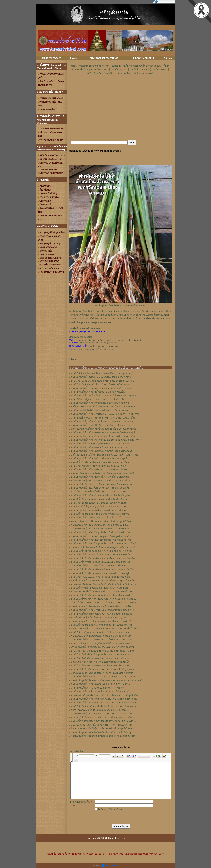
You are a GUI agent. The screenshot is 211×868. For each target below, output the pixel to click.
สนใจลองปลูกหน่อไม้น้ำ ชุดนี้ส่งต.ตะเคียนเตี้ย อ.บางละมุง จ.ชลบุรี (103, 429)
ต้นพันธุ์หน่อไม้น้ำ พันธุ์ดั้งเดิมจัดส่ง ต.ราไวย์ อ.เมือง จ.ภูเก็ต (100, 488)
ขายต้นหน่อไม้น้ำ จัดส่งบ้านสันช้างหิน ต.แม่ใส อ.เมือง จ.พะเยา (102, 636)
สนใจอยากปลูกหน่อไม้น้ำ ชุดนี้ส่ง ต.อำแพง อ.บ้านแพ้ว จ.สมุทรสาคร (104, 455)
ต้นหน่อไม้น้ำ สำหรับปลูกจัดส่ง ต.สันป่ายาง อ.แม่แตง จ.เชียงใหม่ (103, 569)
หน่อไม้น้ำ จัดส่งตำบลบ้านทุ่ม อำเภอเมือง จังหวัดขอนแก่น (99, 503)
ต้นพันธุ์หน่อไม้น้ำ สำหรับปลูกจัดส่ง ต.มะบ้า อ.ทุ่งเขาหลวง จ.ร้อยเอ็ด (105, 544)
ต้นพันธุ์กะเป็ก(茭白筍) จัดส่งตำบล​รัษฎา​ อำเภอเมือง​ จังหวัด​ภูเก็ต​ (103, 418)
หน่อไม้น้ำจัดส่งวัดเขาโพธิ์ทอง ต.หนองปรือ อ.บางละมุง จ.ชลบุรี (102, 373)
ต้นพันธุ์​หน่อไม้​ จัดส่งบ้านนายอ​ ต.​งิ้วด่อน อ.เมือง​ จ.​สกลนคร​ (100, 410)
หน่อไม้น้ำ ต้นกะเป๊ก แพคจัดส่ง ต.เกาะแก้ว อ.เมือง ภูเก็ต (99, 466)
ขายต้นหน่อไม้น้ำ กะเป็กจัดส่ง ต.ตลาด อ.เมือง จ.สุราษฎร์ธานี (101, 621)
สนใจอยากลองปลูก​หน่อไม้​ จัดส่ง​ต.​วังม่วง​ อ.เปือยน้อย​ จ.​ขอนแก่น (103, 407)
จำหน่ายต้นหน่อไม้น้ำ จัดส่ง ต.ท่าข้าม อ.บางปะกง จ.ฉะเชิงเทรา (102, 592)
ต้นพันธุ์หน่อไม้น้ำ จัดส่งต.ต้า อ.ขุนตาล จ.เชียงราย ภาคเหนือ (101, 555)
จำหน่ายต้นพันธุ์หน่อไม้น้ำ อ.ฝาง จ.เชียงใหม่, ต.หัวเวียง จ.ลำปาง (103, 714)
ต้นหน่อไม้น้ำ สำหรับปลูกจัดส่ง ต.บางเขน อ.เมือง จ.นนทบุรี (100, 573)
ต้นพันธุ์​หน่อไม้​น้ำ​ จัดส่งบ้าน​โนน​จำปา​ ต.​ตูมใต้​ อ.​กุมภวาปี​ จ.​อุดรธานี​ (105, 414)
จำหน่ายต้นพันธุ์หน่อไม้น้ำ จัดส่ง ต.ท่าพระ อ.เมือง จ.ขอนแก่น (101, 529)
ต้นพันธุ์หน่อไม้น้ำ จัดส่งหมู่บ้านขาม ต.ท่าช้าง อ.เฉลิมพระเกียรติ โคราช (106, 440)
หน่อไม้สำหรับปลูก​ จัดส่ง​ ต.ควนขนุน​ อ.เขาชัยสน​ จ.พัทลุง (99, 399)
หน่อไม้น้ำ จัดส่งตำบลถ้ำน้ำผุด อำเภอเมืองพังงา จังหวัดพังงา (100, 384)
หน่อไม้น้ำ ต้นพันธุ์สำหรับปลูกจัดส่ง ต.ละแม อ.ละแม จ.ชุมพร (101, 655)
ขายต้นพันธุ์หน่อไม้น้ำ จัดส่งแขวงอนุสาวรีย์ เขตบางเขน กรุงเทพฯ (103, 736)
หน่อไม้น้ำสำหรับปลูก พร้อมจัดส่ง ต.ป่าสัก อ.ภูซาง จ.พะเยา (100, 632)
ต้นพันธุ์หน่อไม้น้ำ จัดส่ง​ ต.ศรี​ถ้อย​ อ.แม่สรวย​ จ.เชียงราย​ (99, 566)
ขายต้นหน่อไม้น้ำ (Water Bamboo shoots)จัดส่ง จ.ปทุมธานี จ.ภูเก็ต (103, 581)
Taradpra (74, 58)
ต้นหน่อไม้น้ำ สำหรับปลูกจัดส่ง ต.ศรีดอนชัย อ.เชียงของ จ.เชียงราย (104, 603)
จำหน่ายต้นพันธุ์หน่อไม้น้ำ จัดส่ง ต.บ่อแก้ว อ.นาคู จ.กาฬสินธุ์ (101, 481)
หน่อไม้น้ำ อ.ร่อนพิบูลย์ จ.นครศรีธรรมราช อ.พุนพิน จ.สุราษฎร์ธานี (104, 721)
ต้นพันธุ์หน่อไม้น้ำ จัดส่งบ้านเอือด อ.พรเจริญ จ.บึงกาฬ (97, 688)
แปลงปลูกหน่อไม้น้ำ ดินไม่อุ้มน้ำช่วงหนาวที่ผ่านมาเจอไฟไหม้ (101, 725)
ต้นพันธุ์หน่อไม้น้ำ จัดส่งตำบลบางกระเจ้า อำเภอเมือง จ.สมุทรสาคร (104, 436)
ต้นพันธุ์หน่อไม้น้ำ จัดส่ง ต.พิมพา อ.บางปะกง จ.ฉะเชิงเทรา (100, 470)
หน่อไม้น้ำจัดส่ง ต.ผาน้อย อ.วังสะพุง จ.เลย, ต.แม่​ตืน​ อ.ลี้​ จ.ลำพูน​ (102, 651)
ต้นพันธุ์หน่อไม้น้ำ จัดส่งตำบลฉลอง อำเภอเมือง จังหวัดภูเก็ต (100, 495)
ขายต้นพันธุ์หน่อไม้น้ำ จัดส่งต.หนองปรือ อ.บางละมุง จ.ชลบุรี (101, 525)
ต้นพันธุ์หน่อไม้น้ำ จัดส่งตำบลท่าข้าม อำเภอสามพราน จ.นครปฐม (103, 421)
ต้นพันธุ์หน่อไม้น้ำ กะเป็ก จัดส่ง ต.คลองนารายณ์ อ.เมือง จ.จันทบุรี (103, 677)
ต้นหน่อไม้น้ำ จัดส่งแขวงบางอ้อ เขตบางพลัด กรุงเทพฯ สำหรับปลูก (103, 717)
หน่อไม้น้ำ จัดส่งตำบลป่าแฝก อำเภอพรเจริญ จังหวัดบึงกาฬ (100, 514)
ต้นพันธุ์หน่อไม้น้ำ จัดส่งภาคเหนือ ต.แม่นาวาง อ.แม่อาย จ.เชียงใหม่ (104, 699)
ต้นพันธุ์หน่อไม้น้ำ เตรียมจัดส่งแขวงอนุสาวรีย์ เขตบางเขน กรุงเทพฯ (104, 396)
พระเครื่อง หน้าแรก (52, 58)
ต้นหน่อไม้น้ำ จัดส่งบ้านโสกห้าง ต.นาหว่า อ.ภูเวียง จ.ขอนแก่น (101, 484)
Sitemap (168, 58)
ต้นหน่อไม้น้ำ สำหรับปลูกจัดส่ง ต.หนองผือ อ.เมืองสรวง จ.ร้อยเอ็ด (103, 558)
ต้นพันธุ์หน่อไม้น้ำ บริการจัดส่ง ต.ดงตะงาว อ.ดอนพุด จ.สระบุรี (101, 614)
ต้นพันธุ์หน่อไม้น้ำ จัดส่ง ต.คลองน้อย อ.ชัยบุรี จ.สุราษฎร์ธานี (100, 684)
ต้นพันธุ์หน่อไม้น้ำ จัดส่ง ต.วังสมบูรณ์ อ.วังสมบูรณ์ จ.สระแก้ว (101, 536)
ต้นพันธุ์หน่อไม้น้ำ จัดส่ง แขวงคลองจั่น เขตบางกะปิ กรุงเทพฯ (101, 388)
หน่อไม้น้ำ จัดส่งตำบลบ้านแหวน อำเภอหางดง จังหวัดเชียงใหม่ (102, 625)
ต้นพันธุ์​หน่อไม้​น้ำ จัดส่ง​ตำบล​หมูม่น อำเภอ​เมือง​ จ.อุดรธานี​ (100, 403)
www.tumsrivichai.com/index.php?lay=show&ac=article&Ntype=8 (110, 340)
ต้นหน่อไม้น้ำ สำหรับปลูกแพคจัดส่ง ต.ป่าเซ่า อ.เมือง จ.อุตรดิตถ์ (102, 595)
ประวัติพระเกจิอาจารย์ (144, 58)
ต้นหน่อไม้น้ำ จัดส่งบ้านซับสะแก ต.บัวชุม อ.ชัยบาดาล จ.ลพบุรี (102, 551)
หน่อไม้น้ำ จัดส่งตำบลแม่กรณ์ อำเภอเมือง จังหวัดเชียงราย (100, 499)
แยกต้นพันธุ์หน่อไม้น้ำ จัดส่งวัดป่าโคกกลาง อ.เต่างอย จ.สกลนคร (103, 673)
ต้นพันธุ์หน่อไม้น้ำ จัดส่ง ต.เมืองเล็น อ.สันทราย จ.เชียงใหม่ (99, 510)
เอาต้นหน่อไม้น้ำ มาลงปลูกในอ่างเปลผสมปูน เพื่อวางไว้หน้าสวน (102, 647)
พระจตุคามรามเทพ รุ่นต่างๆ (104, 58)
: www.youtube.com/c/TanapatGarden (91, 349)
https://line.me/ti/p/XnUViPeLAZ (95, 322)
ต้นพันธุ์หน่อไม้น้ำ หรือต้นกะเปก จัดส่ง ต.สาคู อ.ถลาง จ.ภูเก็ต (101, 377)
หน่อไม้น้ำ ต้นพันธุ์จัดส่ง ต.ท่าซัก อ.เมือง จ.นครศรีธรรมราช (100, 666)
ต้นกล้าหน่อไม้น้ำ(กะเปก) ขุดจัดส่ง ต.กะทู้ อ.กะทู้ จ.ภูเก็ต (99, 507)
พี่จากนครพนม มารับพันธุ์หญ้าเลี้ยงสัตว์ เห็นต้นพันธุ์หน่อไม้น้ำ (101, 728)
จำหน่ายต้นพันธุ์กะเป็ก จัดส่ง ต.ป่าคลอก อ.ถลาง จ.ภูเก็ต (98, 618)
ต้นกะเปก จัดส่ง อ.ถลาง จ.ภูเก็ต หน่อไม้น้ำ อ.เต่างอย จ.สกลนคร (102, 643)
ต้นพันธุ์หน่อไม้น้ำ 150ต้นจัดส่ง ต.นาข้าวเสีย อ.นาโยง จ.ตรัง (100, 518)
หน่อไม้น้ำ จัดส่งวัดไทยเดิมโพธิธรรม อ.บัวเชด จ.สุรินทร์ (98, 492)
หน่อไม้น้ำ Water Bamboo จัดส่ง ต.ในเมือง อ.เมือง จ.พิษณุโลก (101, 577)
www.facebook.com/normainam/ (103, 346)
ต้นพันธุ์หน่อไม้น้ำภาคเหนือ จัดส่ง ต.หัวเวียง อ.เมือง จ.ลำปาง (101, 425)
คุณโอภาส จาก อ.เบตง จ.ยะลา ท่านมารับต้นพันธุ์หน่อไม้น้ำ (100, 662)
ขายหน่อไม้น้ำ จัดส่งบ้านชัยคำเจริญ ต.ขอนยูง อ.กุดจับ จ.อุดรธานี (103, 547)
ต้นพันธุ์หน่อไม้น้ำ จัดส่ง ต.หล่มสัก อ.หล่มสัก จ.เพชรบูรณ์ (99, 447)
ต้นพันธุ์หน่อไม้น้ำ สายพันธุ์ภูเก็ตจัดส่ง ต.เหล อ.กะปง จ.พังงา (100, 444)
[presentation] (118, 817)
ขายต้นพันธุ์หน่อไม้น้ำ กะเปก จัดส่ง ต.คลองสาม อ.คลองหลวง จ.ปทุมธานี (107, 680)
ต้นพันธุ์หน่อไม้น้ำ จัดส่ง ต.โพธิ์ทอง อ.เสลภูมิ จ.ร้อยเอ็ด (98, 392)
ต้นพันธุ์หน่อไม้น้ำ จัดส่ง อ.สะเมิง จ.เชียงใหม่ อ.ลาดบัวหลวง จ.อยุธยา (105, 703)
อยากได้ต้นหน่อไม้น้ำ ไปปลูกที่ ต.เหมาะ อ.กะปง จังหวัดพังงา (101, 710)
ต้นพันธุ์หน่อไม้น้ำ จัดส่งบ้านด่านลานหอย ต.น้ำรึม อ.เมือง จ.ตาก (102, 610)
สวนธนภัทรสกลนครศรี (81, 337)
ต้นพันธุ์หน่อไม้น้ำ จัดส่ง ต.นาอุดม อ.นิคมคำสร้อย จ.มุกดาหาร (101, 451)
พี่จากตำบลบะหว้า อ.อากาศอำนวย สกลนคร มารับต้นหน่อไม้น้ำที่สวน (105, 629)
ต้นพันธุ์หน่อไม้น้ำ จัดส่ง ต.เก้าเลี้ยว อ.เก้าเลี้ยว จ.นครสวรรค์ (100, 477)
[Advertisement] (121, 84)
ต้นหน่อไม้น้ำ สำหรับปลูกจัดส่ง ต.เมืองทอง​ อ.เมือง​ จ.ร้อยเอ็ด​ (101, 562)
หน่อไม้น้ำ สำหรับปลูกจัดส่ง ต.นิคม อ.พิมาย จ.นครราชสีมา (100, 462)
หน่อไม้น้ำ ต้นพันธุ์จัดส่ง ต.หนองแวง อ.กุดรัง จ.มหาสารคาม (100, 658)
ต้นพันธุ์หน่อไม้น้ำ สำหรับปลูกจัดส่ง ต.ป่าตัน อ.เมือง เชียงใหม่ (101, 532)
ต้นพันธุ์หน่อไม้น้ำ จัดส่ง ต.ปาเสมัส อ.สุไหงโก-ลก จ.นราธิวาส (101, 640)
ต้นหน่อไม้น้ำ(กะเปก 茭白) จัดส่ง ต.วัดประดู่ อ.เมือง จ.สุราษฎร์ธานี (104, 599)
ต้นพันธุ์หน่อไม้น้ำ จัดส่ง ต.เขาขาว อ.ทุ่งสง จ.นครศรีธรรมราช (101, 540)
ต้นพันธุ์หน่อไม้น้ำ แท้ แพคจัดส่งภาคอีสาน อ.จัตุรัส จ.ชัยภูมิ (100, 692)
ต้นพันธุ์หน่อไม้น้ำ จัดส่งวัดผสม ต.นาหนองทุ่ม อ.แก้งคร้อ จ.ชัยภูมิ (103, 433)
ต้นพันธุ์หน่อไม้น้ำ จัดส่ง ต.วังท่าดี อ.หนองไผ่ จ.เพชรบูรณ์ (99, 458)
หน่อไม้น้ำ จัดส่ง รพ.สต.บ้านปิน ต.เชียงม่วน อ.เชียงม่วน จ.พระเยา (103, 381)
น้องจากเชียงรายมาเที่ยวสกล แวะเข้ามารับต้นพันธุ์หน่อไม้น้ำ (101, 521)
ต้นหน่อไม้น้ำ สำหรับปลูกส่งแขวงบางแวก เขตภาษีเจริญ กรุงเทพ (102, 669)
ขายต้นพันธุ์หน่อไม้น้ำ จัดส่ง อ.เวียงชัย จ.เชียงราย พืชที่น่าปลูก (102, 732)
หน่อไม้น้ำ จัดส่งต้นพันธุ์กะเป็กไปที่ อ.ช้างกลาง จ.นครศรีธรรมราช (103, 706)
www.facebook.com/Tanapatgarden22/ (98, 343)
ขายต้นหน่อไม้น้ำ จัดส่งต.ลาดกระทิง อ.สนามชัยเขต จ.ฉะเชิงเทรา (103, 606)
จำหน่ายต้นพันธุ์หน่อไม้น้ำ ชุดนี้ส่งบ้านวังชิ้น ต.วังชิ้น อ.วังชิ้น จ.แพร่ (104, 584)
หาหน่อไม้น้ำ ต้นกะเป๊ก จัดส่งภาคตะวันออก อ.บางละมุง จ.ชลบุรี (102, 473)
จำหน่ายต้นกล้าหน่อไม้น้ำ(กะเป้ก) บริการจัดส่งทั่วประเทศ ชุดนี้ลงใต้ (104, 695)
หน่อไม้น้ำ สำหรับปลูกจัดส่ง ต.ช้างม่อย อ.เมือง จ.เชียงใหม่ (99, 588)
